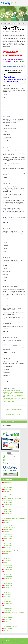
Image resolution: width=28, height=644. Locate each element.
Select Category (7, 425)
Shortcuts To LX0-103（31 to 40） (15, 415)
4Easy (9, 3)
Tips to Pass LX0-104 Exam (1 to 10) (13, 391)
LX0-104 (5, 24)
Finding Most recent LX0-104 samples (14, 395)
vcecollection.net (23, 642)
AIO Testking (15, 642)
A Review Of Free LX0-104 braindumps (13, 28)
